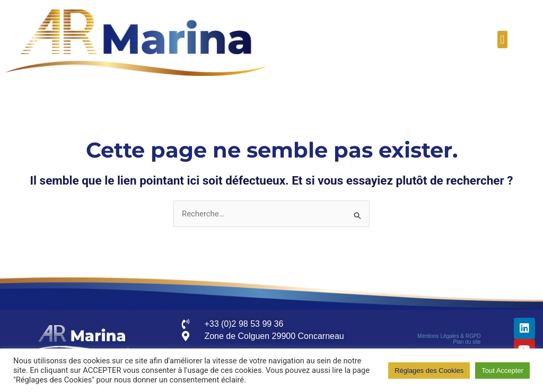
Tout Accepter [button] (502, 371)
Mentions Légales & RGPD (449, 337)
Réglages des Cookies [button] (429, 371)
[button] (502, 40)
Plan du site (467, 342)
